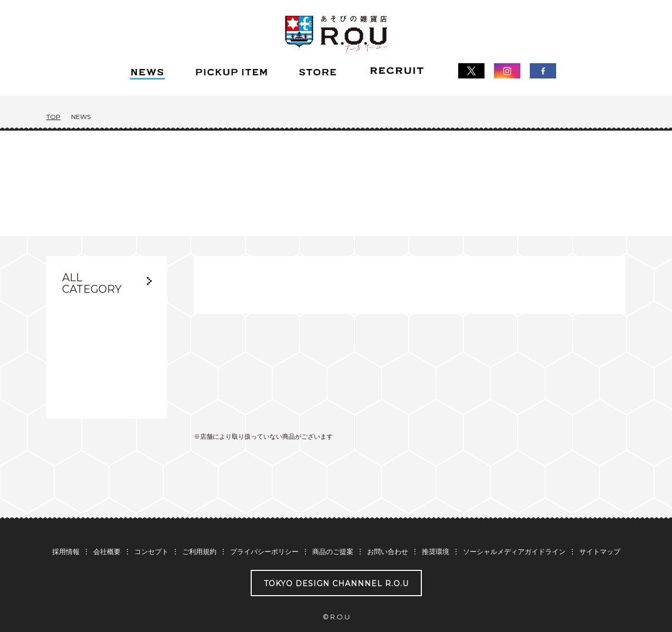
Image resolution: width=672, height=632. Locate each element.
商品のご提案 (333, 531)
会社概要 (107, 531)
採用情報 (66, 531)
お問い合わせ (388, 531)
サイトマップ (600, 531)
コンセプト (151, 531)
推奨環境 (436, 531)
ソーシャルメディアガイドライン (514, 531)
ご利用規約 (199, 531)
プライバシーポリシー (264, 531)
